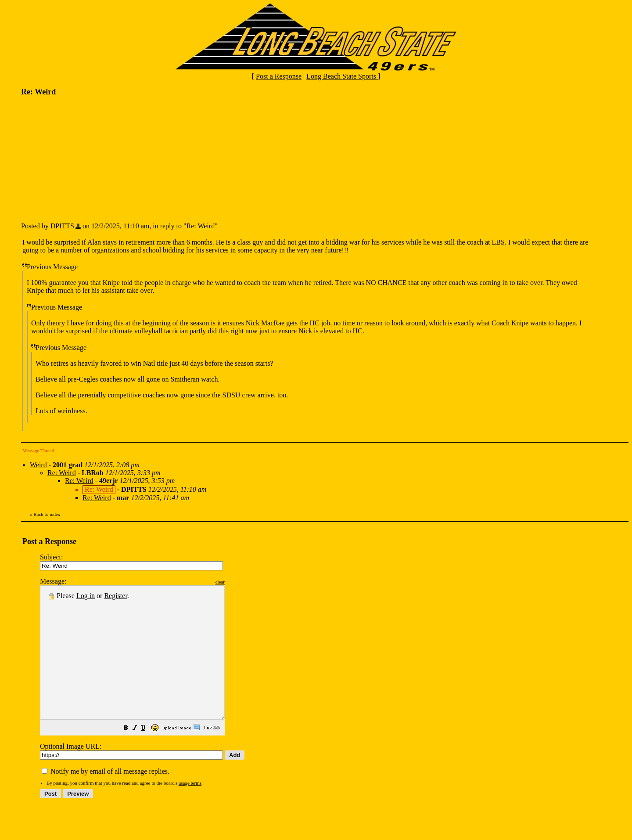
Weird (38, 465)
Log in (86, 596)
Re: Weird (201, 226)
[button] (148, 755)
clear (242, 582)
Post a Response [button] (279, 76)
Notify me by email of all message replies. (106, 798)
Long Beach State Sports (342, 76)
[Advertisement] (87, 159)
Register (115, 596)
